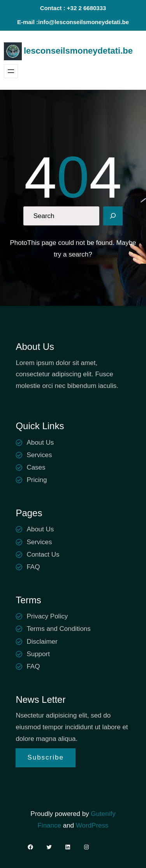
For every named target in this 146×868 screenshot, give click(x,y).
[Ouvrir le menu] (11, 71)
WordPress (92, 825)
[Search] (113, 216)
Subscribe (46, 757)
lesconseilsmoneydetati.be (78, 51)
